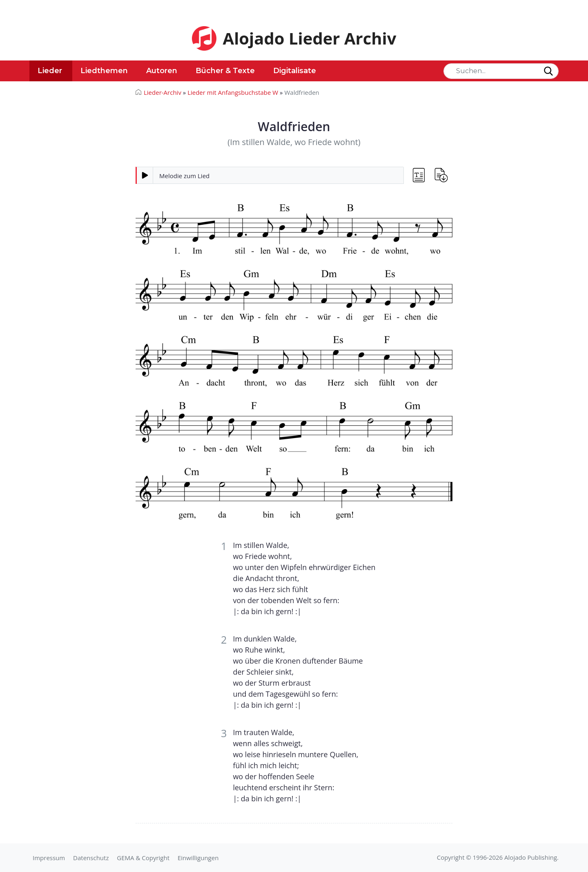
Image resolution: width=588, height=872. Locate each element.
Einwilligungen (198, 858)
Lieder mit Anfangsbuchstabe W (233, 92)
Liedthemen (104, 71)
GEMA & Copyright (143, 858)
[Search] (501, 71)
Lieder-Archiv (163, 92)
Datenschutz (91, 858)
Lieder (50, 71)
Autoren (162, 71)
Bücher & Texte (225, 71)
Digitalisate (295, 71)
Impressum (49, 858)
